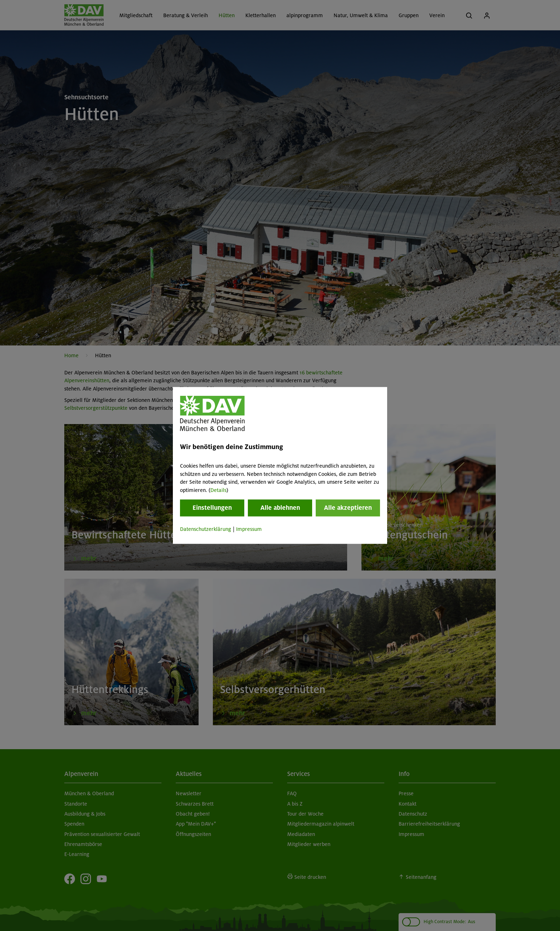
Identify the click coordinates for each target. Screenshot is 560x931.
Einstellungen (212, 508)
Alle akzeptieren (348, 508)
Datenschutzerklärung (206, 529)
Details (218, 490)
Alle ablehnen (280, 508)
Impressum (249, 529)
